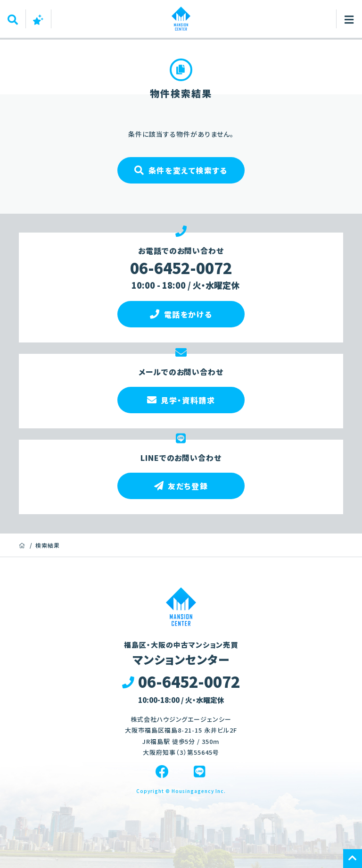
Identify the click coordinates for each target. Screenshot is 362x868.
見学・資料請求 (181, 400)
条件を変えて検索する (181, 170)
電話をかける (181, 314)
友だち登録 (181, 486)
